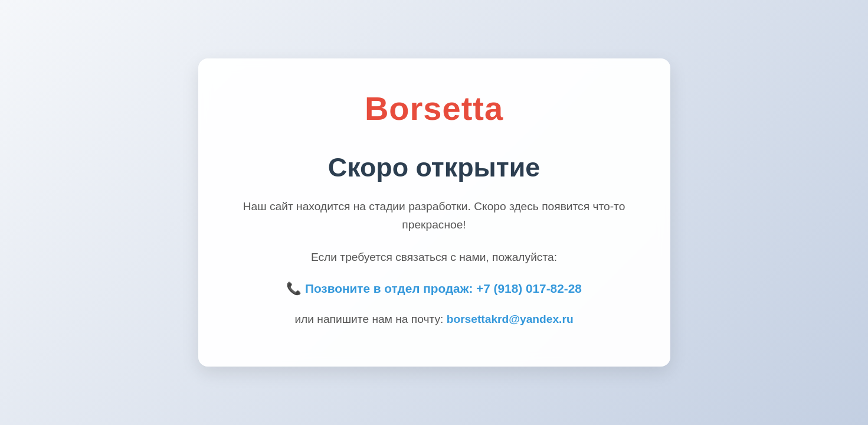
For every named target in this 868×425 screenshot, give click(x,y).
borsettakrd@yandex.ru (510, 319)
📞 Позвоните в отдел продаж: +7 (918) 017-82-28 (434, 288)
